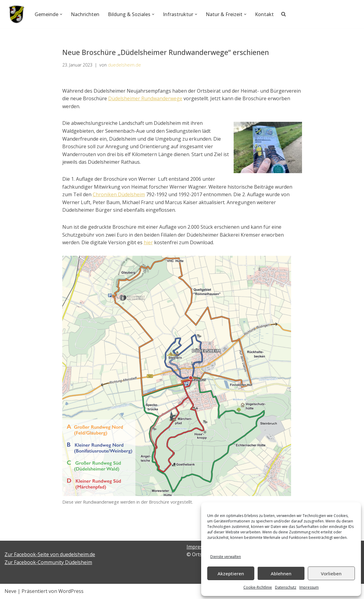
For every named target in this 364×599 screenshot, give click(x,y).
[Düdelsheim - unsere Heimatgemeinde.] (17, 14)
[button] (61, 14)
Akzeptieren (231, 573)
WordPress (71, 591)
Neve (10, 591)
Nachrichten (85, 14)
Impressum (309, 587)
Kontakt (264, 14)
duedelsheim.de (124, 65)
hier (148, 242)
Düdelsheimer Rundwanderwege (145, 98)
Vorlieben (331, 573)
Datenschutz (286, 587)
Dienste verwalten (226, 557)
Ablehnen (281, 573)
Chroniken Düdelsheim (119, 194)
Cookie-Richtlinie (258, 587)
